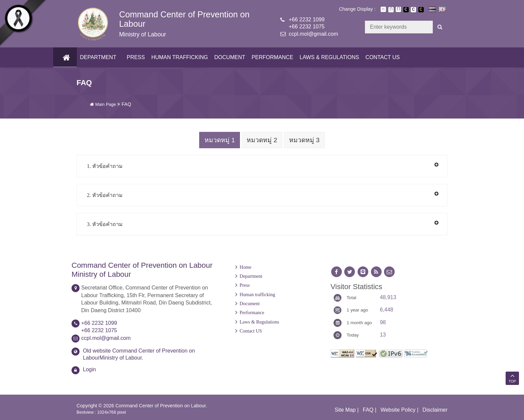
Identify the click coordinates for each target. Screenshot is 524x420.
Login (89, 369)
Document (228, 57)
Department (97, 57)
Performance (271, 57)
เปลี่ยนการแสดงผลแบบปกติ (413, 10)
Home (245, 267)
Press (134, 57)
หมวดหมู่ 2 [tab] (262, 140)
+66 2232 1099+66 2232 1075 (307, 23)
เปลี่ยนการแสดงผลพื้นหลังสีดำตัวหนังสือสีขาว (406, 10)
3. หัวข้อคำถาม (105, 224)
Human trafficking (178, 57)
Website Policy (398, 409)
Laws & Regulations (328, 57)
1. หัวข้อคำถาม (105, 166)
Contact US (381, 57)
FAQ (368, 409)
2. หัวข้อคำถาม (105, 195)
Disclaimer (435, 409)
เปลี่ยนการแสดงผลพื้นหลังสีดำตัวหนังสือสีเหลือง (421, 10)
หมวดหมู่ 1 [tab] (219, 140)
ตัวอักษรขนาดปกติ (383, 9)
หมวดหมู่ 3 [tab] (305, 140)
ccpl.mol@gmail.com (313, 34)
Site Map (345, 409)
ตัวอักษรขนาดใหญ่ (398, 9)
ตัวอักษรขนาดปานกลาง (391, 10)
